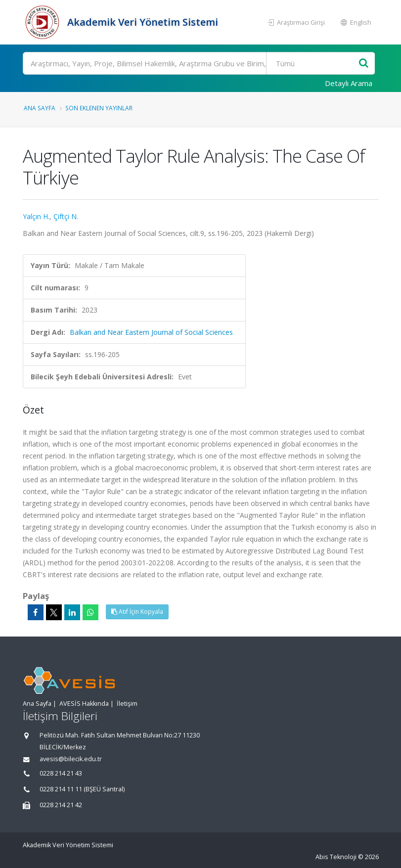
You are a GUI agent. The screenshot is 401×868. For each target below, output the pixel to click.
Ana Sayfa (40, 108)
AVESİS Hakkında (84, 704)
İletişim (127, 704)
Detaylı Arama (349, 83)
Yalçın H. (36, 216)
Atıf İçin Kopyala (137, 612)
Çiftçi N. (66, 216)
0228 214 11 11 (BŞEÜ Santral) (82, 789)
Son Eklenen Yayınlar (99, 108)
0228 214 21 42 (61, 805)
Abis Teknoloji (336, 857)
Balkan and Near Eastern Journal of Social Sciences (151, 332)
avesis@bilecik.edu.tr (71, 759)
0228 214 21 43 (61, 773)
